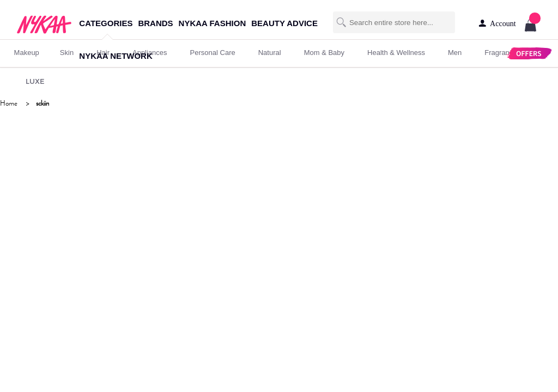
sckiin (43, 103)
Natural (270, 53)
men (455, 53)
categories (106, 23)
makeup (27, 53)
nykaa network (116, 56)
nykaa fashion (213, 23)
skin (67, 53)
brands (155, 23)
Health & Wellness (396, 53)
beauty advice (284, 23)
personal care (213, 53)
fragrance (501, 53)
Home (9, 103)
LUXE (35, 81)
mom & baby (324, 53)
